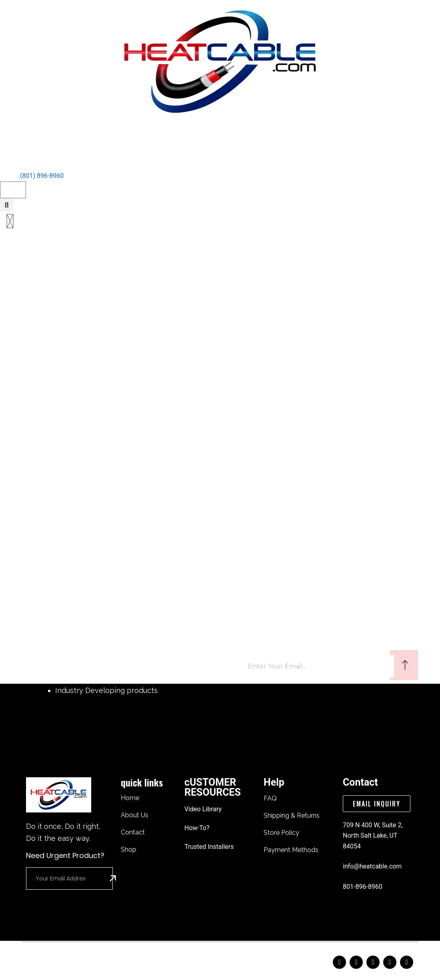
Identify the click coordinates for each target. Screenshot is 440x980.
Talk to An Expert (51, 158)
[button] (7, 205)
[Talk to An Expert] (10, 162)
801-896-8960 (363, 887)
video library (203, 809)
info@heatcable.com (372, 866)
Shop (299, 133)
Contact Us (224, 133)
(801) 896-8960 (42, 176)
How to (266, 133)
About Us (179, 133)
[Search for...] (212, 332)
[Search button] (292, 332)
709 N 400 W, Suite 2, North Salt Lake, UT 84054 (373, 836)
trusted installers (209, 847)
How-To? (197, 828)
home (142, 133)
